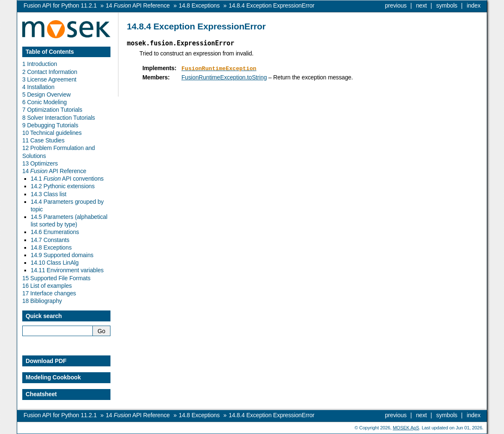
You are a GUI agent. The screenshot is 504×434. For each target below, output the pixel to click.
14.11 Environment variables (67, 270)
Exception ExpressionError (272, 5)
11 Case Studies (43, 140)
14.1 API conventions (67, 179)
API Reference (138, 5)
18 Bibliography (42, 301)
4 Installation (38, 87)
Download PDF (46, 361)
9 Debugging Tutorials (50, 125)
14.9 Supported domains (62, 255)
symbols (447, 5)
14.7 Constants (50, 240)
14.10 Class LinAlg (55, 263)
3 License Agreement (49, 79)
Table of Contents (50, 52)
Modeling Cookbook (53, 377)
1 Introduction (40, 64)
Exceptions (199, 5)
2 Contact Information (50, 72)
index (474, 5)
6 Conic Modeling (45, 102)
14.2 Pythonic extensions (63, 186)
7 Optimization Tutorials (52, 110)
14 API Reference (54, 171)
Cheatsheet (41, 394)
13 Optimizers (40, 163)
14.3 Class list (49, 194)
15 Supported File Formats (56, 278)
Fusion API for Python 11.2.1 (60, 5)
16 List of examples (47, 286)
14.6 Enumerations (55, 232)
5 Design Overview (46, 95)
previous (396, 5)
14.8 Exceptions (51, 247)
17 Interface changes (49, 293)
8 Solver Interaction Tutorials (59, 118)
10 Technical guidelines (52, 133)
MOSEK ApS (406, 428)
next (421, 5)
